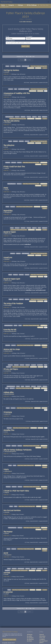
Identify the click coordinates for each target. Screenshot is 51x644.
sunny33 (7, 72)
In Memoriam (8, 592)
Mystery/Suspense (10, 117)
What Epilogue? (26, 66)
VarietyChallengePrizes (11, 452)
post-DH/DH (40, 365)
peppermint (8, 414)
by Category (30, 638)
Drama (10, 141)
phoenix (7, 533)
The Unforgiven (9, 145)
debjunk (7, 168)
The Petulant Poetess (7, 2)
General (8, 446)
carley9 (7, 594)
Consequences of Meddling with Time (17, 93)
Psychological (21, 569)
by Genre (30, 641)
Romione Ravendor (10, 394)
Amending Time (9, 430)
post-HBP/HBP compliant (24, 89)
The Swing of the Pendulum (13, 303)
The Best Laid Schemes (11, 121)
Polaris (6, 469)
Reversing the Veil (10, 330)
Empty (6, 188)
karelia (7, 574)
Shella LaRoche (9, 351)
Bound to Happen (10, 232)
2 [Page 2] (27, 60)
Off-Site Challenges (32, 5)
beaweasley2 (8, 95)
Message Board (43, 641)
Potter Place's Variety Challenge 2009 (39, 66)
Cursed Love (8, 257)
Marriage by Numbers (11, 70)
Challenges (20, 5)
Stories (3, 5)
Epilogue (18, 66)
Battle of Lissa (8, 234)
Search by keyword (10, 41)
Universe (29, 117)
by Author (30, 636)
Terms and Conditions (42, 639)
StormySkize (8, 123)
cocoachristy (8, 371)
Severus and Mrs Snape (12, 349)
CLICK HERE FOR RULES (26, 22)
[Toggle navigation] (48, 2)
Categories (11, 5)
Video (16, 506)
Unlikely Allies (9, 392)
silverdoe (7, 512)
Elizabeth (7, 259)
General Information (42, 635)
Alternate (23, 117)
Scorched (7, 573)
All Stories (30, 635)
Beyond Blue (8, 211)
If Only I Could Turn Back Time (14, 167)
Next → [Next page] (31, 60)
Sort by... (8, 36)
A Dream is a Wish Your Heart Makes (16, 491)
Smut (16, 89)
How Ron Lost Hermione (12, 510)
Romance (13, 66)
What (39, 117)
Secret (6, 553)
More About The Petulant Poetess (9, 640)
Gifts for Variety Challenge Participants (17, 450)
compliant (33, 365)
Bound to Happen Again (12, 279)
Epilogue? (45, 117)
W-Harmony (8, 412)
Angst (10, 299)
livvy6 (6, 147)
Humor (7, 66)
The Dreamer (8, 532)
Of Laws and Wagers (11, 369)
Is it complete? (29, 36)
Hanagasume (8, 212)
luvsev (6, 432)
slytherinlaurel (8, 471)
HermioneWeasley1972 (11, 331)
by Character (30, 639)
